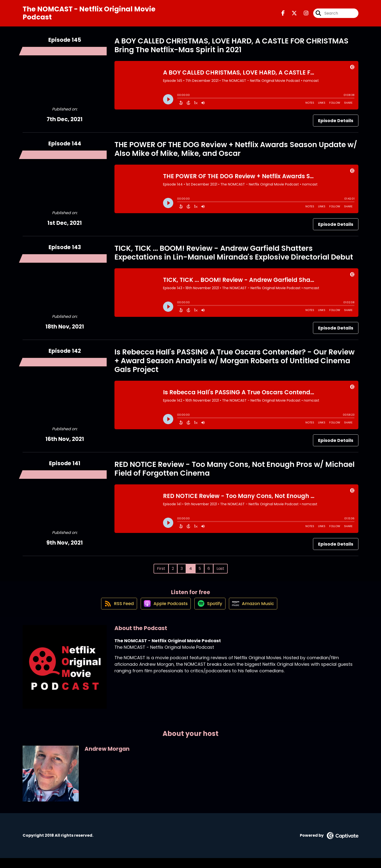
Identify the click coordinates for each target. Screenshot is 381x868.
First (161, 573)
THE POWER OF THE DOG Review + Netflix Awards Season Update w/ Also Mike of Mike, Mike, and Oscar (236, 153)
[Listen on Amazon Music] (257, 613)
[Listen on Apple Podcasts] (163, 613)
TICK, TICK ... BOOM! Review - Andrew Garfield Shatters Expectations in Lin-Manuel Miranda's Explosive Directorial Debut (234, 257)
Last (220, 573)
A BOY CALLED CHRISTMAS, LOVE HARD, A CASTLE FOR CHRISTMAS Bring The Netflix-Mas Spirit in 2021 (231, 50)
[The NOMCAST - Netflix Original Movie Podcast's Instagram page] (303, 15)
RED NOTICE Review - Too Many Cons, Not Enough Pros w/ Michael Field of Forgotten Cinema (234, 473)
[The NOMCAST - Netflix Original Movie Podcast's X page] (291, 15)
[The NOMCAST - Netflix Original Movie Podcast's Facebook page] (283, 15)
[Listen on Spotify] (210, 613)
